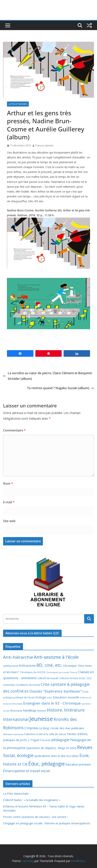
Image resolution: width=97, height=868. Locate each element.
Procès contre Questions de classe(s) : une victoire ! (35, 817)
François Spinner (44, 145)
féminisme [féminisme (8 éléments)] (16, 711)
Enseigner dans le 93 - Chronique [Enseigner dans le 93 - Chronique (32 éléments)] (52, 703)
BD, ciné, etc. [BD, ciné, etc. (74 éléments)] (49, 665)
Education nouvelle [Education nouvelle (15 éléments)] (66, 697)
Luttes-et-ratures (18, 104)
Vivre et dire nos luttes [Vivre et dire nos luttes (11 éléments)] (65, 756)
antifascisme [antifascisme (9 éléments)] (11, 666)
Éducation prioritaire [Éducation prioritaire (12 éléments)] (78, 764)
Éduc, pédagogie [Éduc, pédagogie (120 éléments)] (47, 764)
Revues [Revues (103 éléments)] (85, 747)
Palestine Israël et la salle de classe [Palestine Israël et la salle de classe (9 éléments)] (45, 734)
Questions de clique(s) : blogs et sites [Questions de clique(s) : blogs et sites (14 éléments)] (51, 748)
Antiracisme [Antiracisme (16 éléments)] (27, 666)
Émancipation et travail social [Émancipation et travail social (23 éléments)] (26, 771)
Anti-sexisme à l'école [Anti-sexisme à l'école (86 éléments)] (56, 657)
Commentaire (14, 430)
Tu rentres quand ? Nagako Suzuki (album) (60, 388)
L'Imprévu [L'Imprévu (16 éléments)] (31, 728)
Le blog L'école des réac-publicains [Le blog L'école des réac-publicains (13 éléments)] (62, 728)
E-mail (9, 502)
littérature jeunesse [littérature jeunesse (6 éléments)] (13, 734)
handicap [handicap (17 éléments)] (30, 710)
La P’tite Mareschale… (17, 794)
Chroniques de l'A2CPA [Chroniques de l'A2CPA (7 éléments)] (33, 672)
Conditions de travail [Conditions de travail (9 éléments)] (28, 685)
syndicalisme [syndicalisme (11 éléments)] (42, 756)
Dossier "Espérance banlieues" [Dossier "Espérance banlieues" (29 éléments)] (56, 691)
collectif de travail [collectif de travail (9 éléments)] (48, 678)
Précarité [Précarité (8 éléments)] (45, 740)
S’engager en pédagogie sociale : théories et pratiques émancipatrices (47, 823)
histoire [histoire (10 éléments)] (41, 711)
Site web (9, 521)
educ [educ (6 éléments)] (50, 697)
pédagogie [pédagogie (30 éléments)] (60, 740)
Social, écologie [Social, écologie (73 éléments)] (18, 755)
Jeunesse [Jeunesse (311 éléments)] (41, 719)
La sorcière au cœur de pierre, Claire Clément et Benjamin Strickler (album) (48, 376)
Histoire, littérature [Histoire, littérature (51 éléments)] (66, 710)
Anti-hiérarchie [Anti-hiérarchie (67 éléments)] (18, 657)
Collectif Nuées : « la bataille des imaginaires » (32, 800)
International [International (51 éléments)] (16, 719)
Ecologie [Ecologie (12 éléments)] (41, 697)
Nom (8, 483)
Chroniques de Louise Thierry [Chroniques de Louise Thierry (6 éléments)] (62, 672)
